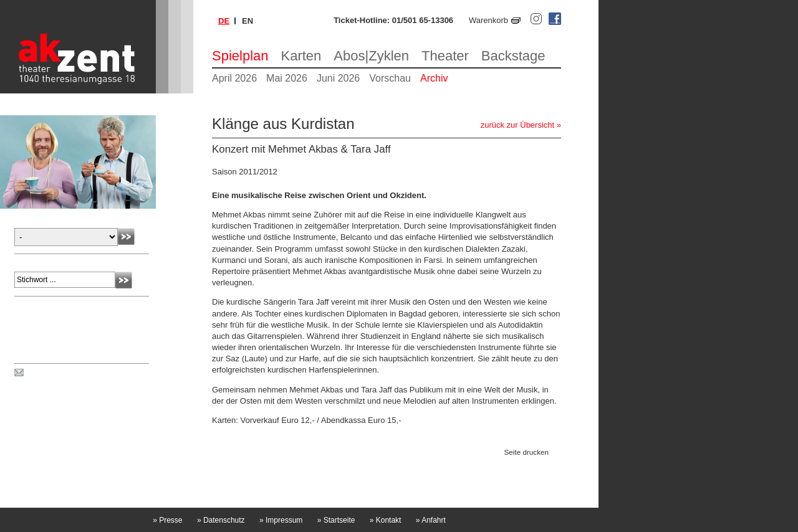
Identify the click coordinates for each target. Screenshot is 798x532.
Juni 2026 (338, 78)
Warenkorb (488, 20)
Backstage (513, 56)
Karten (301, 56)
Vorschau (390, 78)
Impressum (281, 520)
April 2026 (234, 78)
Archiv (434, 78)
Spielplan (240, 56)
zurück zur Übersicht (517, 125)
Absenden (126, 236)
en (248, 21)
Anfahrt (431, 520)
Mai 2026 (287, 78)
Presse (167, 520)
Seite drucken (526, 452)
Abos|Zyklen (371, 56)
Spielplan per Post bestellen (77, 373)
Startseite (336, 520)
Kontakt (386, 520)
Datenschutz (221, 520)
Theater (445, 56)
